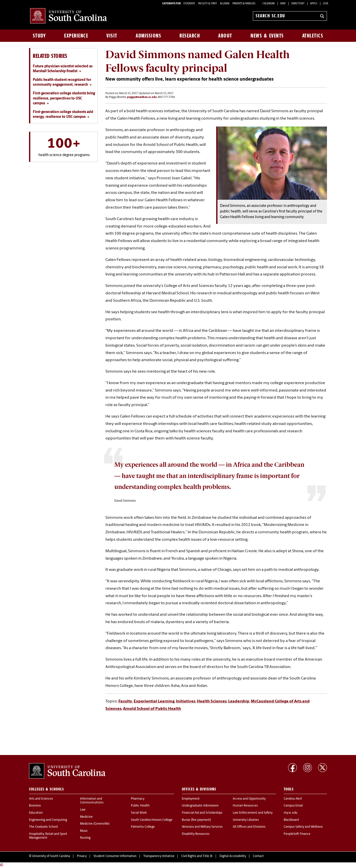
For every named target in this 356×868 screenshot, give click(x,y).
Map (283, 4)
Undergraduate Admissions (200, 806)
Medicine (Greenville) (95, 824)
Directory (298, 4)
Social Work (139, 813)
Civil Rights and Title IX (197, 856)
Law (83, 810)
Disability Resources (196, 834)
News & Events (267, 36)
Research (190, 36)
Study (39, 36)
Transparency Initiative (159, 856)
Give (326, 4)
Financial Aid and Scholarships (202, 813)
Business (35, 806)
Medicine (86, 817)
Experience (76, 36)
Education (36, 813)
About (225, 36)
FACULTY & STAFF (208, 4)
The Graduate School (43, 827)
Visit (112, 36)
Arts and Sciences (41, 799)
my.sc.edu (291, 813)
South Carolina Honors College (152, 820)
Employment (191, 799)
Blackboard (291, 820)
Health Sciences (212, 701)
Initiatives (186, 701)
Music (84, 831)
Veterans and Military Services (202, 827)
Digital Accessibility (233, 856)
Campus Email (293, 806)
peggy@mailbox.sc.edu (142, 97)
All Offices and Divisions (249, 827)
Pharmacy (138, 799)
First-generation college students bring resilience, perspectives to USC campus (64, 98)
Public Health (140, 806)
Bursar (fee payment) (196, 820)
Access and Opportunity (249, 799)
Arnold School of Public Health (152, 709)
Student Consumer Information (115, 856)
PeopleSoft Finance (297, 834)
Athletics (313, 36)
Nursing (85, 838)
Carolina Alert (293, 799)
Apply (314, 4)
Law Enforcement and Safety (253, 813)
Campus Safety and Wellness (303, 827)
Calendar (269, 4)
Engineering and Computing (48, 820)
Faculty (125, 701)
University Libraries (246, 820)
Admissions (148, 36)
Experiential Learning (154, 701)
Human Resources (245, 806)
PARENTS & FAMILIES (244, 4)
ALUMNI (225, 4)
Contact (258, 856)
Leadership (239, 701)
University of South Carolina (51, 856)
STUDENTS (189, 4)
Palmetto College (143, 827)
